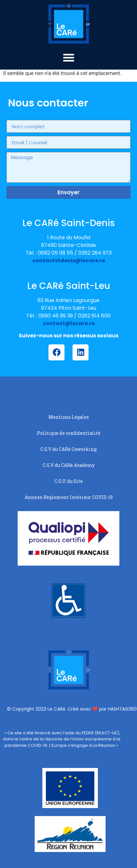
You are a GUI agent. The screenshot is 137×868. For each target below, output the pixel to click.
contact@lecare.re (69, 323)
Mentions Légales (69, 417)
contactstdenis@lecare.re (69, 261)
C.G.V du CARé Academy (69, 465)
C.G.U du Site (69, 481)
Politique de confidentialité (69, 433)
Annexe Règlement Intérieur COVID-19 (69, 497)
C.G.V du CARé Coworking (68, 449)
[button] (68, 57)
